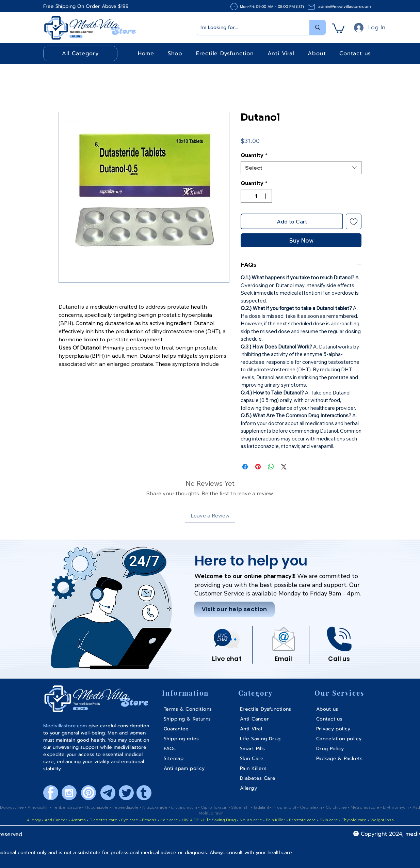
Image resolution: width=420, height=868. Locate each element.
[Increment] (266, 196)
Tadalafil (262, 807)
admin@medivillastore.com (344, 6)
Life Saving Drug (220, 820)
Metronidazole (365, 807)
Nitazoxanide (155, 807)
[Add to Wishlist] (354, 221)
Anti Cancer (56, 820)
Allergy (34, 820)
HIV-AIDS (191, 820)
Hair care (169, 820)
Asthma (78, 820)
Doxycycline (12, 807)
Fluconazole (97, 807)
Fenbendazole (67, 807)
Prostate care (303, 820)
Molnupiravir (211, 813)
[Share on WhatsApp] (271, 467)
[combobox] (301, 168)
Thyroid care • (356, 820)
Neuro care (250, 820)
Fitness (149, 820)
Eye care (129, 820)
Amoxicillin (39, 807)
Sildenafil (241, 807)
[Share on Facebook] (245, 467)
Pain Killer (275, 820)
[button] (338, 28)
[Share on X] (284, 467)
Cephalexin (311, 807)
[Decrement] (246, 196)
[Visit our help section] (235, 609)
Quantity (254, 155)
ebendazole (127, 807)
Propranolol (285, 807)
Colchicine (337, 807)
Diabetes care (103, 820)
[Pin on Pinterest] (258, 467)
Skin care (329, 820)
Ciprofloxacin (215, 807)
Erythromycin (185, 807)
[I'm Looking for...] (248, 27)
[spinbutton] (256, 196)
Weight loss (382, 820)
